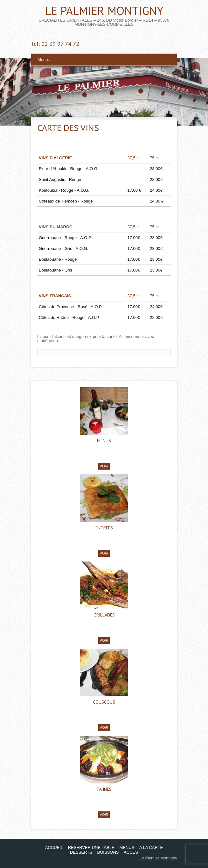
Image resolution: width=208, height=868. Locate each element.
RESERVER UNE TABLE (91, 847)
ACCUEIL (54, 847)
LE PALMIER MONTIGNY (104, 11)
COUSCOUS (104, 702)
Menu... (44, 60)
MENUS (104, 441)
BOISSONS (108, 852)
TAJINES (104, 789)
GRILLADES (104, 615)
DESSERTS (81, 852)
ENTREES (104, 528)
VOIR (104, 466)
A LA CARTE (151, 847)
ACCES (131, 852)
